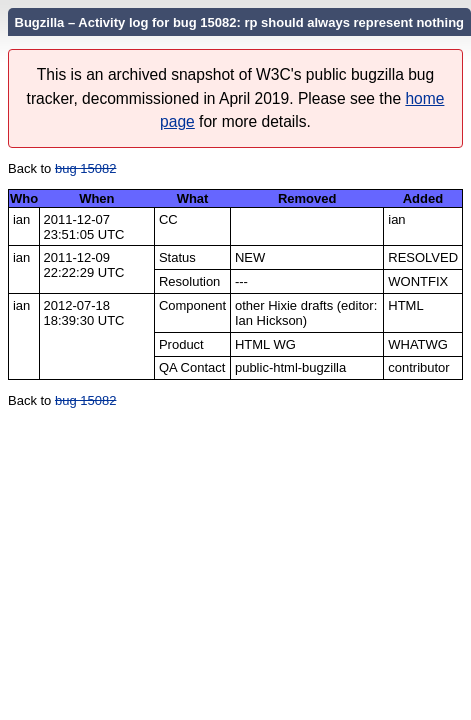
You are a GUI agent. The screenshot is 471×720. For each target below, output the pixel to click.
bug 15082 (85, 168)
